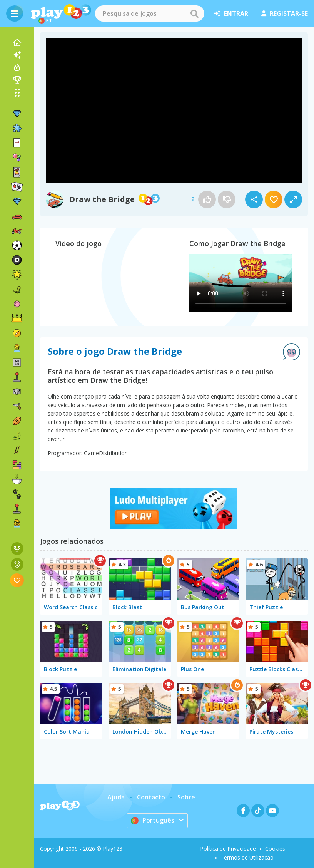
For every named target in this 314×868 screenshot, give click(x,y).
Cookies (275, 849)
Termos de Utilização (247, 857)
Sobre (186, 797)
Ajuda (116, 797)
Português (153, 820)
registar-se (285, 13)
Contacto (151, 797)
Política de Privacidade (228, 849)
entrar (231, 13)
